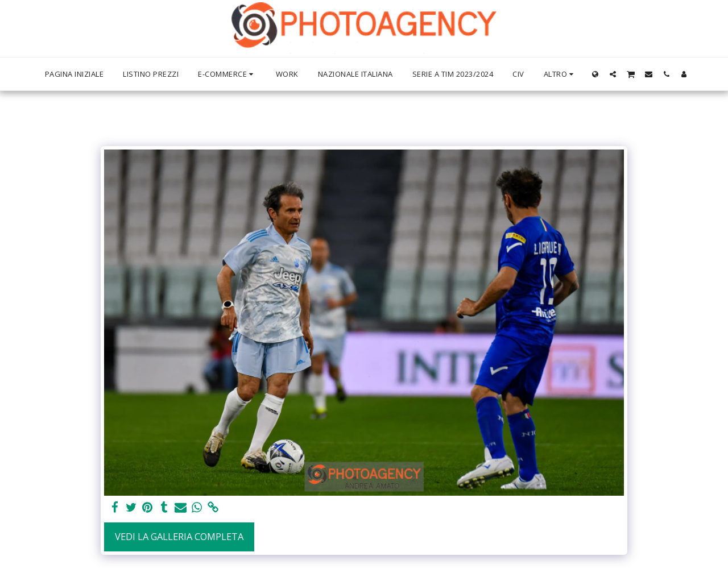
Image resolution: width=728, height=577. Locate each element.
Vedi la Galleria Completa (179, 536)
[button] (613, 74)
